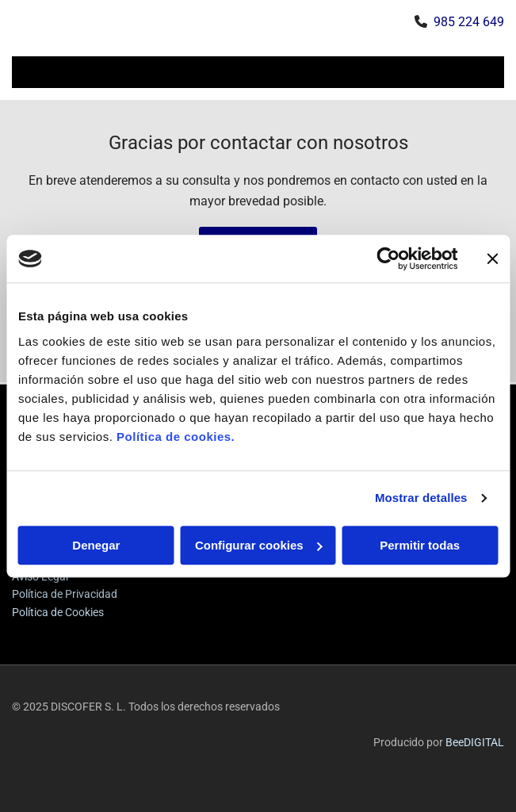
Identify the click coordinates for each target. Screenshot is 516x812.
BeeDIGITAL (475, 742)
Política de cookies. (176, 437)
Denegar (96, 545)
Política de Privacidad (65, 594)
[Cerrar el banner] (492, 259)
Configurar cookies (259, 545)
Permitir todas (420, 545)
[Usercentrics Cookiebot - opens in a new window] (388, 259)
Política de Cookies (58, 612)
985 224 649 (469, 22)
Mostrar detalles (421, 498)
